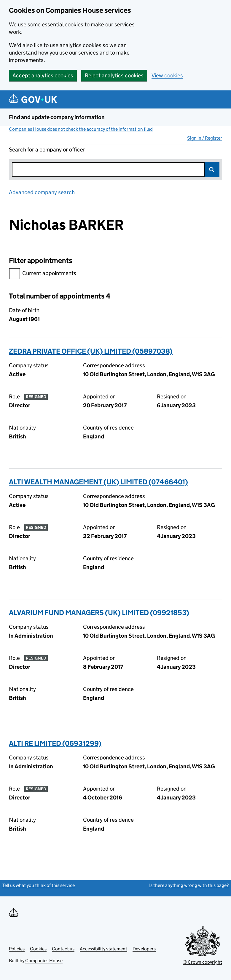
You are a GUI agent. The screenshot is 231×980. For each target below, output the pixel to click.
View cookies (167, 75)
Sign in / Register (205, 138)
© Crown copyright (202, 962)
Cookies (38, 949)
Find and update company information (57, 117)
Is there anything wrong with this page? (189, 885)
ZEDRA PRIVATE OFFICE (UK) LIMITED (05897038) (91, 351)
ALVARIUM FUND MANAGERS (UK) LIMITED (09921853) (99, 613)
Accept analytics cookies (43, 75)
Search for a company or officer (47, 150)
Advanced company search (42, 192)
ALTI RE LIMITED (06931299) (55, 743)
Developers (144, 949)
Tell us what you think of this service (39, 885)
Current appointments (43, 274)
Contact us (63, 949)
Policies (17, 949)
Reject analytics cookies (114, 75)
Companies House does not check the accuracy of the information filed (81, 129)
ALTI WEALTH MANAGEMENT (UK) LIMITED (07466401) (98, 482)
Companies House (44, 961)
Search (212, 170)
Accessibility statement (103, 949)
